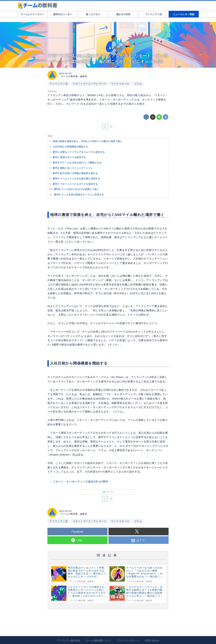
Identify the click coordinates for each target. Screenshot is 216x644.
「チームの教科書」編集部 (73, 76)
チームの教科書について (98, 640)
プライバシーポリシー (128, 640)
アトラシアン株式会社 (69, 640)
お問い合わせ (152, 640)
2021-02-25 (65, 73)
